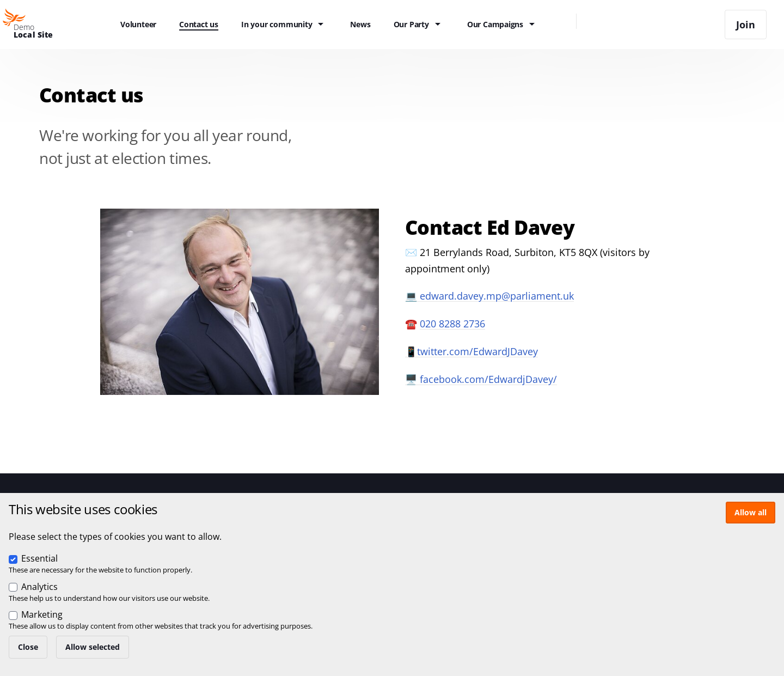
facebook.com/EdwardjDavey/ (488, 379)
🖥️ (412, 379)
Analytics (39, 587)
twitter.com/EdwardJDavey (477, 351)
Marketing (42, 614)
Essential (39, 558)
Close (28, 647)
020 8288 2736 (452, 324)
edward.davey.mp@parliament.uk (497, 296)
